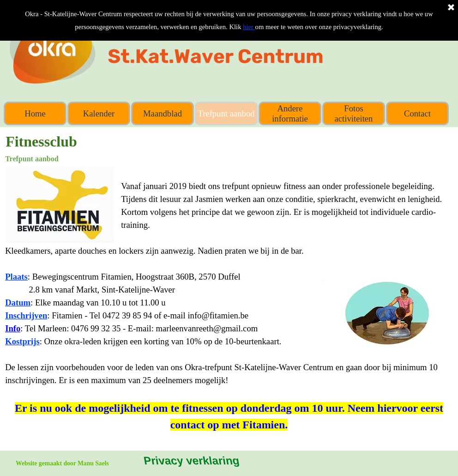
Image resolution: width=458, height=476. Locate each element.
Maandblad (163, 113)
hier (249, 27)
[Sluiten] (451, 8)
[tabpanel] (229, 300)
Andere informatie (290, 113)
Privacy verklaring (191, 461)
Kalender (99, 113)
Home (35, 113)
